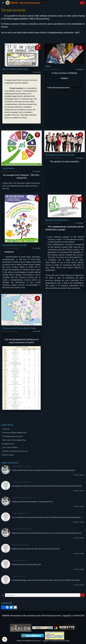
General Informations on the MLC (15, 245)
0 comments (37, 72)
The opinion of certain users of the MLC (60, 155)
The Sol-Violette (8, 168)
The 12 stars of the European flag (14, 440)
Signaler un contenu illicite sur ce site (56, 641)
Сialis (15, 576)
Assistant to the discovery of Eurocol (15, 451)
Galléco (48, 66)
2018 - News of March (10, 447)
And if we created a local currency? (15, 69)
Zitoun (15, 560)
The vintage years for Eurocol (12, 436)
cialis (15, 513)
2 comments (80, 158)
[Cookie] (5, 639)
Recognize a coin (8, 444)
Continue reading (79, 475)
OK (83, 595)
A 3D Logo (6, 429)
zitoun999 (16, 466)
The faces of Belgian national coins (14, 433)
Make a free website (24, 641)
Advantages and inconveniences (57, 220)
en (81, 3)
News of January (8, 455)
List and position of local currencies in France (19, 328)
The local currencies (12, 72)
